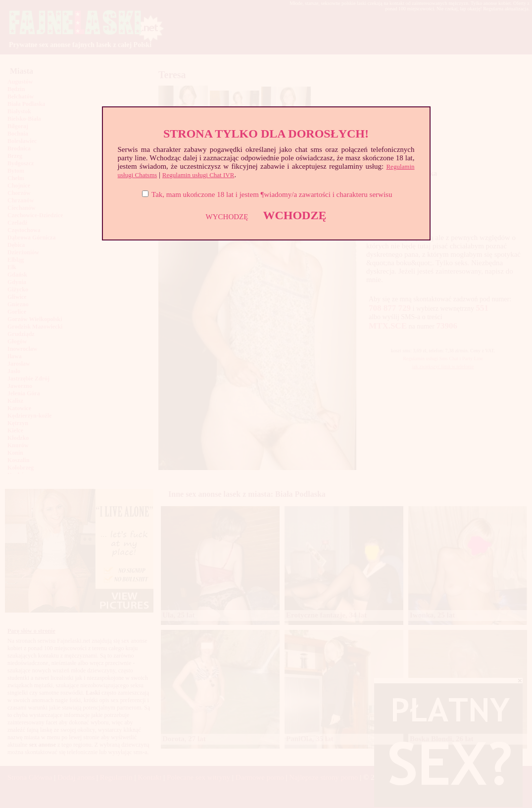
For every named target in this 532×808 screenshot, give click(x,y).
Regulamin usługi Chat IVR (198, 175)
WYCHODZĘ (227, 217)
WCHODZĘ (294, 215)
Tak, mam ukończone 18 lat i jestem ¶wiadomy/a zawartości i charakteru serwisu (272, 194)
